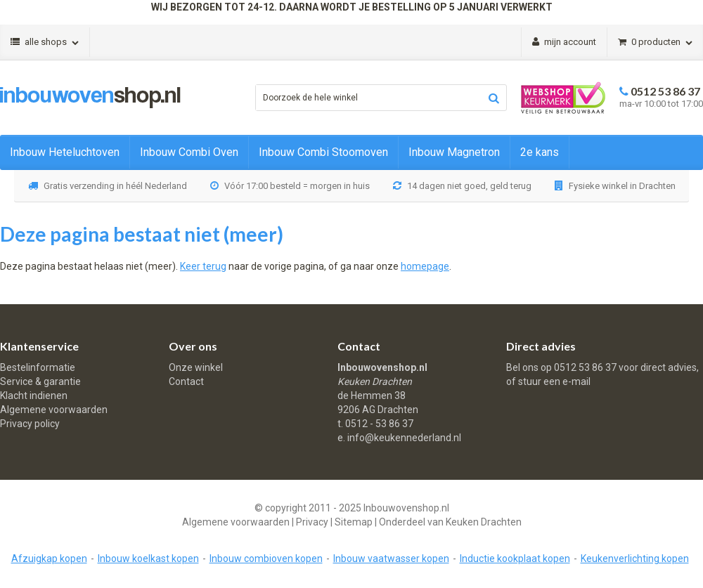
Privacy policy (30, 424)
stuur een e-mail (554, 381)
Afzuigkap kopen (49, 558)
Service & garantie (40, 381)
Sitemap (354, 522)
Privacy (312, 522)
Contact (186, 381)
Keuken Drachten (484, 522)
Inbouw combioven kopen (266, 558)
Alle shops (45, 42)
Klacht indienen (34, 396)
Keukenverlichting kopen (635, 558)
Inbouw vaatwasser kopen (391, 558)
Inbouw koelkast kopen (148, 558)
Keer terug (203, 266)
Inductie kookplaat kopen (515, 558)
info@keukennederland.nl (404, 438)
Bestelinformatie (38, 367)
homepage (425, 266)
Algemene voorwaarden (54, 410)
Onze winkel (196, 367)
